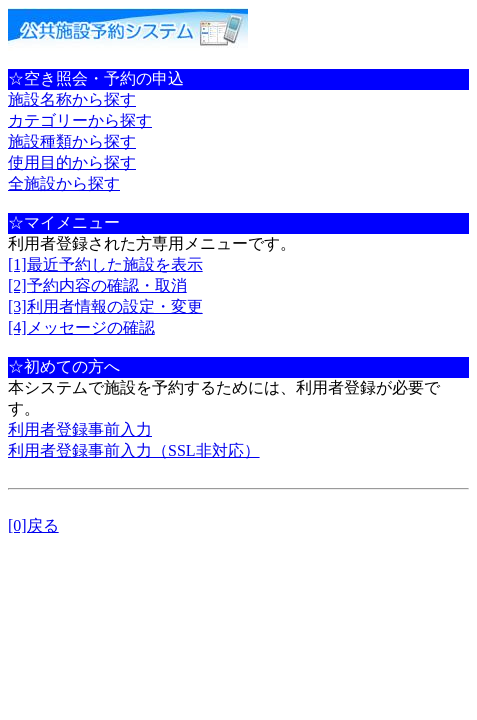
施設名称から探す (72, 99)
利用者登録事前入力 (80, 429)
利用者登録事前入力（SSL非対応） (134, 450)
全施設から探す (64, 183)
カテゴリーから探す (80, 120)
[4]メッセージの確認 (81, 327)
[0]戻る (33, 525)
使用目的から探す (72, 162)
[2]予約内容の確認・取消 (97, 285)
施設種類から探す (72, 141)
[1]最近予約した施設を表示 (105, 264)
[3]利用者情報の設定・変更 (105, 306)
